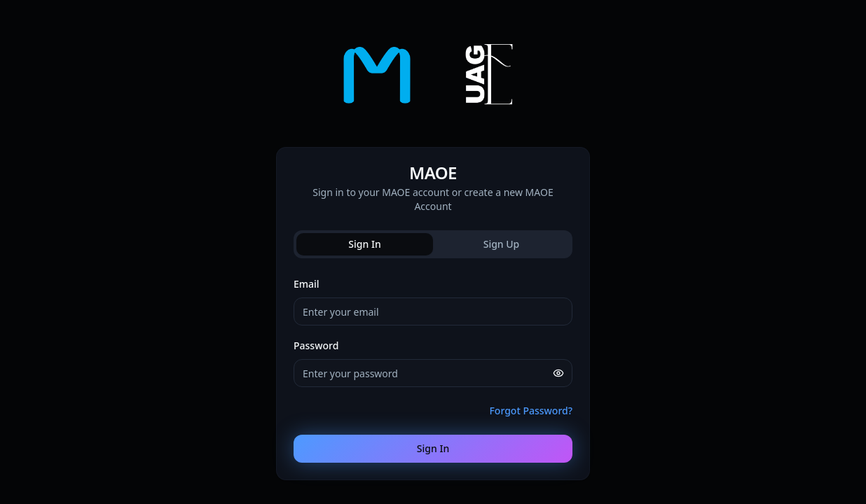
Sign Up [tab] (502, 244)
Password (316, 345)
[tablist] (433, 244)
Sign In (433, 448)
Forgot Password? (531, 411)
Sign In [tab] (364, 244)
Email (307, 284)
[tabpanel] (433, 369)
